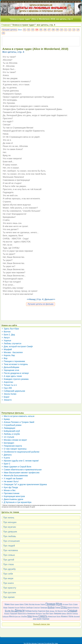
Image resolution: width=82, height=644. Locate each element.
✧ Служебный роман (11, 425)
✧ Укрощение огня (10, 370)
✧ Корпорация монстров (13, 496)
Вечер (35, 616)
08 (53, 30)
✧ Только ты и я (9, 385)
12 (70, 30)
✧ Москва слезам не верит (14, 440)
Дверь (64, 613)
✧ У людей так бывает (12, 479)
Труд (44, 613)
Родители (42, 611)
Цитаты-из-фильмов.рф (41, 5)
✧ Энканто (7, 400)
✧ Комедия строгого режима (15, 379)
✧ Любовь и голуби (11, 434)
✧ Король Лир (8, 355)
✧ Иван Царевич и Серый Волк (16, 467)
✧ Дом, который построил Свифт (17, 346)
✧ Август (6, 338)
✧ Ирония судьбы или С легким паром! (20, 461)
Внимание (31, 613)
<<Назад (31, 299)
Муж (59, 604)
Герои (43, 604)
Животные (52, 616)
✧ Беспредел (8, 443)
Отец (64, 607)
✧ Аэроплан (7, 382)
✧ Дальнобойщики (10, 367)
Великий (77, 616)
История (65, 604)
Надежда (46, 619)
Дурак (39, 619)
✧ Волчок (6, 332)
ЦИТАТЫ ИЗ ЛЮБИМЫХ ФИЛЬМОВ (41, 8)
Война (51, 607)
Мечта (12, 616)
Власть (76, 607)
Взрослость (22, 613)
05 (41, 30)
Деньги (20, 610)
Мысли (60, 611)
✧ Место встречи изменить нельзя (18, 416)
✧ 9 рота (6, 458)
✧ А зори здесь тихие (12, 376)
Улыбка (24, 616)
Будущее (14, 613)
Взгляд (32, 604)
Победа (28, 611)
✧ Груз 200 (7, 388)
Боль (59, 616)
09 (57, 30)
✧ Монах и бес (8, 490)
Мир (30, 616)
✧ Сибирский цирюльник (13, 391)
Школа (69, 613)
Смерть (43, 616)
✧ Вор (4, 358)
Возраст (7, 613)
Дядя (35, 619)
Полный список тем (41, 624)
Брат (51, 613)
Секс (26, 604)
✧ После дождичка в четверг (15, 373)
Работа (23, 607)
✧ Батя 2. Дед (8, 335)
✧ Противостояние (10, 493)
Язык (12, 604)
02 (29, 30)
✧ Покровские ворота (12, 446)
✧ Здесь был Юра (10, 329)
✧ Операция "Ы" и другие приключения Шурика (24, 484)
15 (3, 33)
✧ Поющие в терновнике (13, 361)
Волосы (39, 613)
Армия (17, 604)
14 (78, 30)
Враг (48, 611)
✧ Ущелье (6, 341)
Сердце (72, 610)
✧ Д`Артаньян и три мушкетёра (16, 502)
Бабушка (6, 616)
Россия (17, 608)
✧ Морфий (7, 349)
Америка (58, 613)
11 (66, 30)
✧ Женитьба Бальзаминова (15, 476)
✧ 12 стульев (8, 437)
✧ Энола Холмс (9, 394)
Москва (37, 604)
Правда (50, 604)
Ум (56, 611)
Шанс (22, 604)
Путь (71, 604)
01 (24, 30)
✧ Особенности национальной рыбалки (20, 452)
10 (61, 30)
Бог (48, 613)
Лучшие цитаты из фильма (41, 304)
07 (49, 30)
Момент (64, 616)
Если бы (10, 611)
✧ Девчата (6, 455)
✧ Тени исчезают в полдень (15, 364)
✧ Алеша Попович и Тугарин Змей (18, 422)
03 (33, 30)
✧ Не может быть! (10, 481)
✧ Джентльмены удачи (12, 499)
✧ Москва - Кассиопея (12, 352)
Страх (75, 604)
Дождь (52, 611)
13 (74, 30)
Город (58, 607)
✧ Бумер (6, 419)
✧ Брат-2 (6, 464)
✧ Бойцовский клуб (11, 431)
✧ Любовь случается (11, 344)
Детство (18, 616)
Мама (7, 604)
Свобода (29, 607)
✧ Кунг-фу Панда (10, 487)
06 (45, 30)
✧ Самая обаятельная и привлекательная (22, 470)
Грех (65, 611)
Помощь (75, 613)
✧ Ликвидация (8, 428)
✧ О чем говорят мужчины (14, 449)
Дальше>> (50, 299)
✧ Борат (5, 397)
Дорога (70, 607)
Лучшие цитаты (10, 30)
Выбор (35, 611)
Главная (6, 25)
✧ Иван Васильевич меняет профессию (20, 473)
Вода (5, 607)
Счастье (37, 607)
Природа (44, 607)
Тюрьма (11, 607)
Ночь (71, 616)
